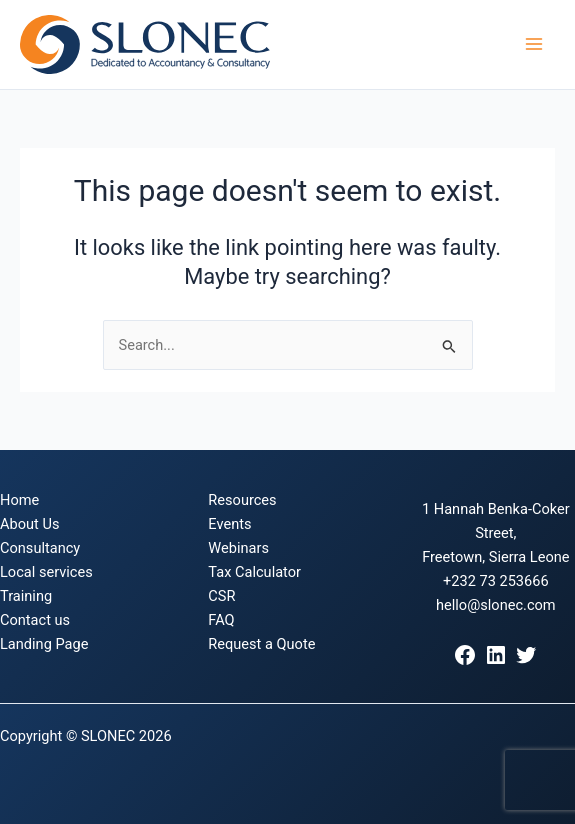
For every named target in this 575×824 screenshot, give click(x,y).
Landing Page (44, 644)
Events (229, 524)
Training (26, 596)
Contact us (35, 620)
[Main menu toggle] (534, 45)
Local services (46, 572)
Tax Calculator (254, 572)
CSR (221, 596)
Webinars (238, 548)
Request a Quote (261, 644)
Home (19, 500)
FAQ (221, 620)
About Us (29, 524)
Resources (242, 500)
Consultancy (40, 548)
